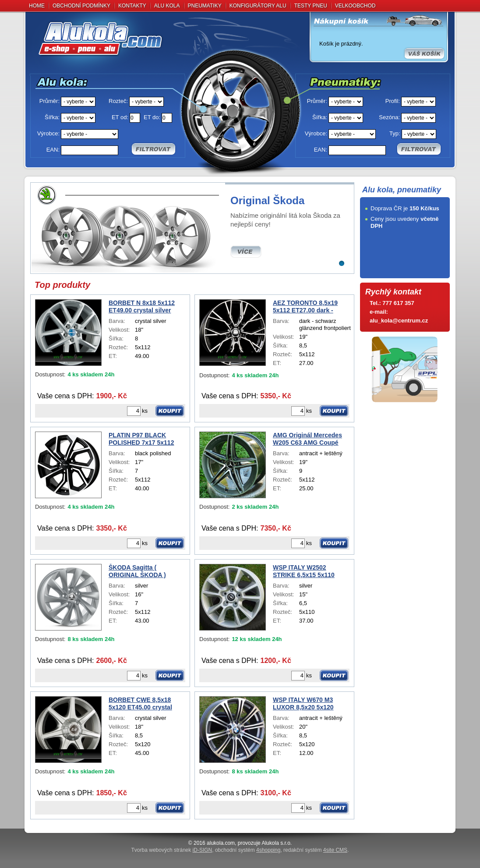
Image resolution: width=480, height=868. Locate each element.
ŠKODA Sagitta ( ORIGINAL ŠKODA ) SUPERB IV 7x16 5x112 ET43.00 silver (142, 571)
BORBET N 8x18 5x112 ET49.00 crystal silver (142, 306)
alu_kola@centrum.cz (399, 321)
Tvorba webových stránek (172, 850)
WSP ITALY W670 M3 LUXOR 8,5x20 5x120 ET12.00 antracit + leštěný (311, 704)
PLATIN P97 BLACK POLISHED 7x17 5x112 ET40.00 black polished (142, 439)
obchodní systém (248, 850)
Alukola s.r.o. (277, 843)
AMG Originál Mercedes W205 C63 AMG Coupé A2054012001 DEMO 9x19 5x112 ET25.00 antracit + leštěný (310, 439)
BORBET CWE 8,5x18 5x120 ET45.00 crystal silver (140, 704)
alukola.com (221, 843)
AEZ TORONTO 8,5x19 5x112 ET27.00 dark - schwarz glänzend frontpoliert (305, 307)
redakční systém (315, 850)
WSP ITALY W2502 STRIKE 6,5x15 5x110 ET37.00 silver (304, 571)
